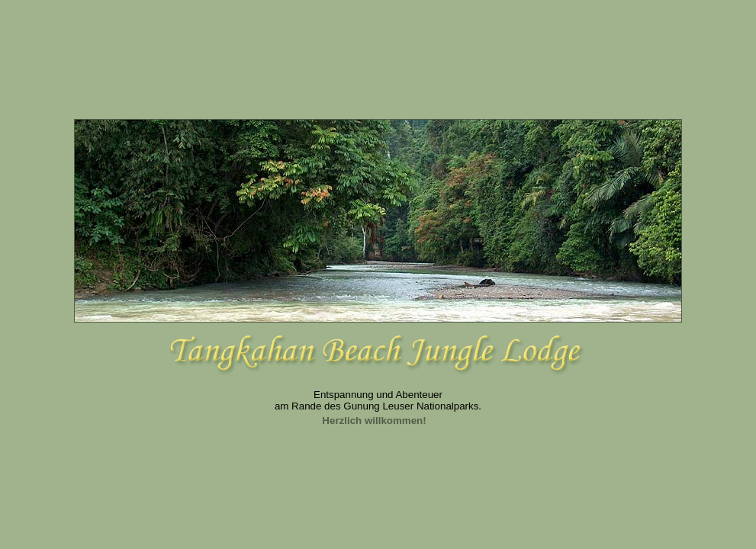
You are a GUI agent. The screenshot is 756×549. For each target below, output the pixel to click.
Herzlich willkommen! (374, 421)
